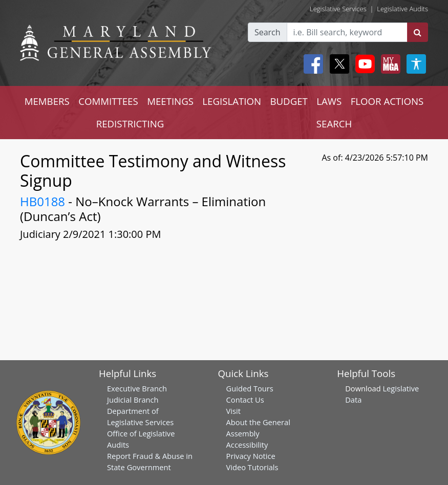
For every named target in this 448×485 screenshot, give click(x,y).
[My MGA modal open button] (389, 64)
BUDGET (289, 101)
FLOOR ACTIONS (387, 101)
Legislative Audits (402, 9)
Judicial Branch (133, 400)
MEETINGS (170, 101)
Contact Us (245, 400)
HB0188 (42, 201)
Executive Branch (137, 388)
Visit (233, 411)
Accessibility (247, 445)
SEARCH (334, 124)
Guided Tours (250, 388)
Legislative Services (338, 9)
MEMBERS (47, 101)
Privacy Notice (251, 456)
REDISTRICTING (130, 124)
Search (268, 32)
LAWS (329, 101)
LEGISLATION (232, 101)
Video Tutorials (252, 467)
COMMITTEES (108, 101)
